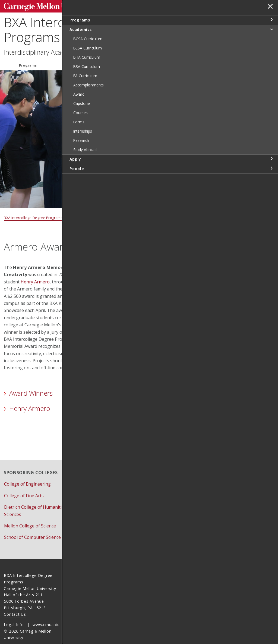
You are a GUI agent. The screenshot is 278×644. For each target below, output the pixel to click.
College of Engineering (27, 474)
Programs (28, 63)
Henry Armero (35, 280)
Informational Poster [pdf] (159, 383)
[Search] (169, 5)
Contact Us (15, 604)
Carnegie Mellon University (45, 6)
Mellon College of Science (30, 515)
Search (189, 5)
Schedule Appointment (124, 520)
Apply (127, 63)
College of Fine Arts (24, 485)
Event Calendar (116, 485)
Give (105, 508)
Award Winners (31, 391)
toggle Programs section (271, 20)
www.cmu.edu (46, 614)
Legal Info (14, 614)
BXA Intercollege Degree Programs (74, 28)
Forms (107, 497)
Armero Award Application (153, 428)
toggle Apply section (271, 159)
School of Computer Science (32, 527)
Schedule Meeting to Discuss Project (159, 405)
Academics (79, 63)
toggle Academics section (271, 29)
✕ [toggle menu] (269, 8)
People (172, 63)
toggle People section (271, 168)
